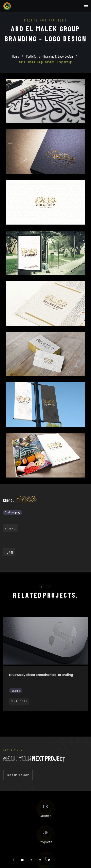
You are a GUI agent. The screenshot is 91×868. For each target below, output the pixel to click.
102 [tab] (79, 721)
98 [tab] (55, 721)
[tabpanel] (45, 666)
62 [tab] (9, 710)
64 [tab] (21, 710)
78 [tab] (15, 716)
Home (16, 56)
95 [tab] (36, 721)
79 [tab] (21, 716)
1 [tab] (3, 688)
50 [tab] (27, 705)
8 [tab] (45, 688)
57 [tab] (70, 705)
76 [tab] (3, 716)
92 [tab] (18, 721)
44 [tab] (82, 699)
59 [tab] (82, 705)
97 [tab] (49, 721)
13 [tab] (76, 688)
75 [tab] (88, 710)
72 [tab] (70, 710)
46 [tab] (3, 705)
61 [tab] (3, 710)
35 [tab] (27, 699)
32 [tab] (9, 699)
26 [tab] (64, 694)
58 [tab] (76, 705)
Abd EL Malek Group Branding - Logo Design (46, 62)
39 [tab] (52, 699)
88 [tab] (76, 716)
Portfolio (31, 56)
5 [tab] (27, 688)
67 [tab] (39, 710)
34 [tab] (21, 699)
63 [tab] (15, 710)
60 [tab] (88, 705)
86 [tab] (64, 716)
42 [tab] (70, 699)
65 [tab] (27, 710)
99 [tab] (61, 721)
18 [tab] (15, 694)
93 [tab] (24, 721)
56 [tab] (64, 705)
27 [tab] (70, 694)
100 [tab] (67, 721)
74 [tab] (82, 710)
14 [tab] (82, 688)
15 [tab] (88, 688)
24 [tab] (52, 694)
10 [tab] (58, 688)
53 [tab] (45, 705)
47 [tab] (9, 705)
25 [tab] (58, 694)
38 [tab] (45, 699)
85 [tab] (58, 716)
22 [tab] (39, 694)
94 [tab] (30, 721)
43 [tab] (76, 699)
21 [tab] (33, 694)
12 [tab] (70, 688)
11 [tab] (64, 688)
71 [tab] (64, 710)
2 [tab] (9, 688)
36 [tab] (33, 699)
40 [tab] (58, 699)
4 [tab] (21, 688)
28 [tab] (76, 694)
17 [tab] (9, 694)
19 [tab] (21, 694)
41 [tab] (64, 699)
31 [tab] (3, 699)
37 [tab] (39, 699)
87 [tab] (70, 716)
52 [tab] (39, 705)
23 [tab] (45, 694)
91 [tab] (12, 721)
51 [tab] (33, 705)
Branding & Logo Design (58, 56)
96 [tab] (42, 721)
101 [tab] (73, 721)
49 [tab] (21, 705)
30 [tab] (88, 694)
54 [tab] (52, 705)
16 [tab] (3, 694)
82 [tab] (39, 716)
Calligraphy (13, 512)
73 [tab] (76, 710)
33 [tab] (15, 699)
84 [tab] (52, 716)
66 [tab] (33, 710)
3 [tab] (15, 688)
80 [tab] (27, 716)
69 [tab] (52, 710)
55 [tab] (58, 705)
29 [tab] (82, 694)
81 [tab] (33, 716)
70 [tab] (58, 710)
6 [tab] (33, 688)
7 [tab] (39, 688)
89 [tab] (82, 716)
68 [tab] (45, 710)
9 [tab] (52, 688)
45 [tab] (88, 699)
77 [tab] (9, 716)
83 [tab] (45, 716)
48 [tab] (15, 705)
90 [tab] (88, 716)
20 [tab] (27, 694)
